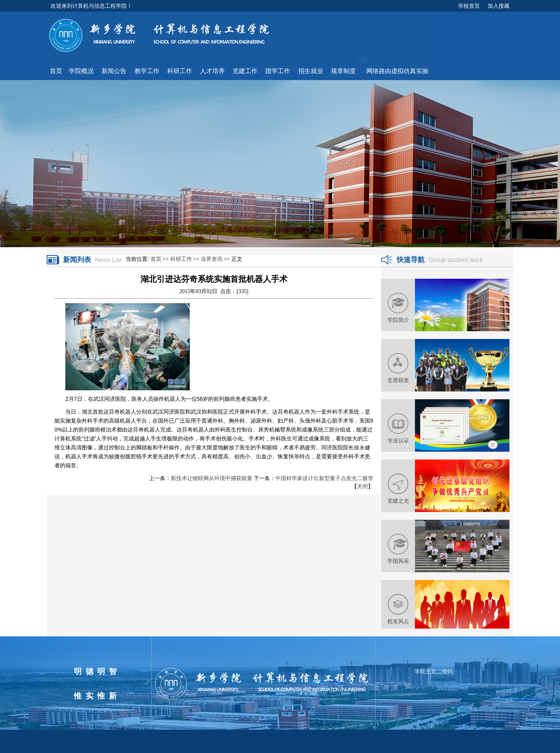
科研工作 (181, 259)
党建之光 (398, 501)
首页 (156, 259)
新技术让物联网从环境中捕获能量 (212, 478)
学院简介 (398, 320)
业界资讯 (212, 259)
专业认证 (398, 440)
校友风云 (398, 621)
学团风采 (398, 561)
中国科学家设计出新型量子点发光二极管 (324, 478)
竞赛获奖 (398, 380)
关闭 (362, 487)
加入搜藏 (499, 6)
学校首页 (469, 6)
